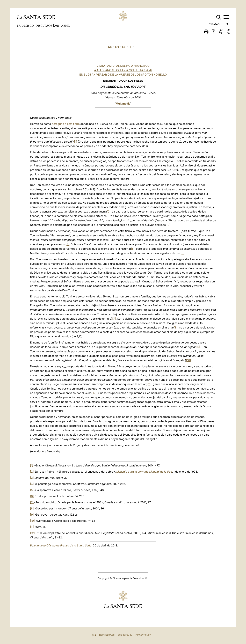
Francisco (26, 26)
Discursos (44, 26)
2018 (57, 26)
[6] (183, 253)
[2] (109, 211)
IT (130, 47)
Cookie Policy (125, 635)
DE (110, 47)
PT (136, 47)
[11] (149, 384)
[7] (114, 319)
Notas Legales (107, 635)
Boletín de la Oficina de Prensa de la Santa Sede (61, 545)
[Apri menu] (226, 17)
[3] (169, 225)
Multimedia (123, 104)
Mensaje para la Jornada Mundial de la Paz (144, 472)
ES (124, 47)
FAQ (94, 635)
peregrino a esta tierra (66, 124)
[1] (76, 142)
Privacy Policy (143, 635)
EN (117, 47)
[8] (176, 327)
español (216, 25)
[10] (189, 360)
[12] (94, 393)
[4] (68, 244)
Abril (66, 26)
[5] (133, 249)
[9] (198, 347)
